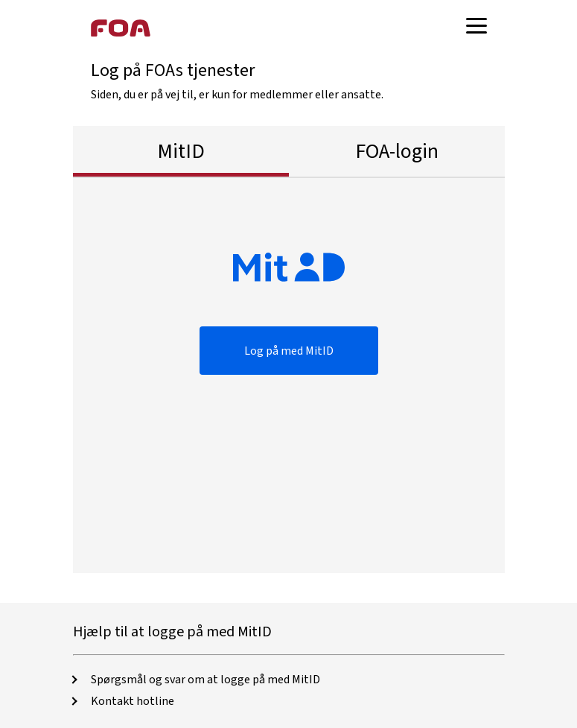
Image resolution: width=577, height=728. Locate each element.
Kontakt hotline (133, 701)
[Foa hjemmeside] (121, 27)
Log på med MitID (289, 351)
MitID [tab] (181, 151)
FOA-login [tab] (397, 151)
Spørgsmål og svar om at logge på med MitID (205, 680)
